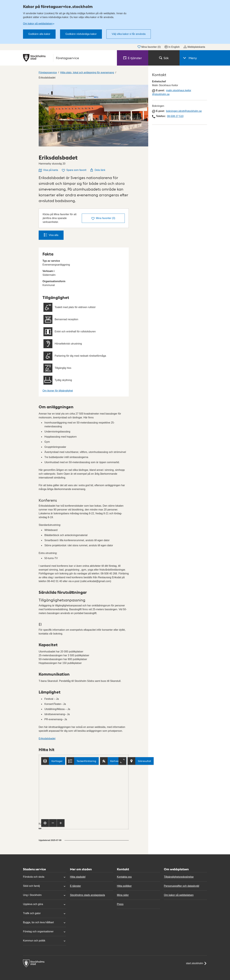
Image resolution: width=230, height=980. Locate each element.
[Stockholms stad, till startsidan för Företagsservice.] (68, 58)
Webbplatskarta (194, 47)
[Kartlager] (53, 761)
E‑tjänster (133, 58)
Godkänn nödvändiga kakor (81, 34)
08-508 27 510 (175, 116)
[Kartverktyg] (113, 761)
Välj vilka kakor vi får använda (129, 34)
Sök (164, 58)
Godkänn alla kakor (39, 34)
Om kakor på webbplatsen (38, 24)
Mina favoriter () (149, 47)
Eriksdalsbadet (47, 739)
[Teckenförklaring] (83, 761)
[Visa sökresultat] (141, 761)
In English (172, 47)
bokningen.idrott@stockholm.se (184, 111)
